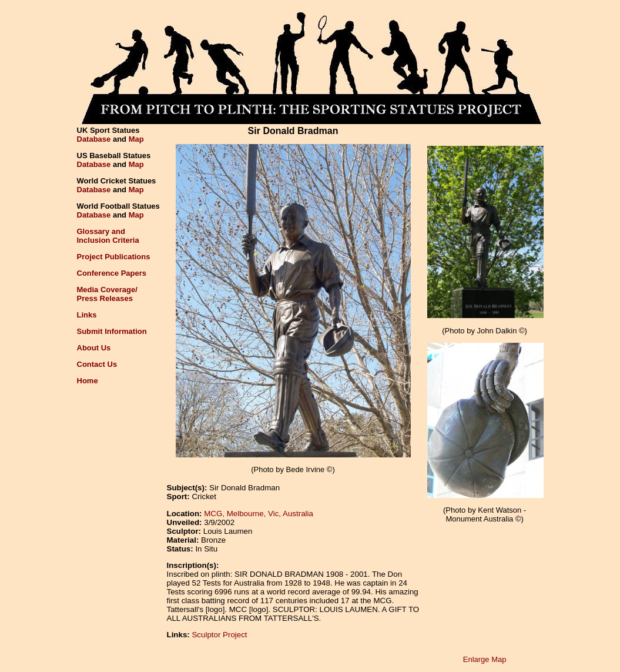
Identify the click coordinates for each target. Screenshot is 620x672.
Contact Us (97, 364)
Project (235, 635)
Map (136, 139)
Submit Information (112, 331)
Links (87, 315)
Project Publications (114, 257)
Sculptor (206, 635)
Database (94, 139)
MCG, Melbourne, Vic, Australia (259, 514)
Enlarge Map (485, 659)
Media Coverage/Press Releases (107, 294)
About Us (94, 348)
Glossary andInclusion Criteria (108, 236)
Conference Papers (112, 273)
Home (88, 381)
